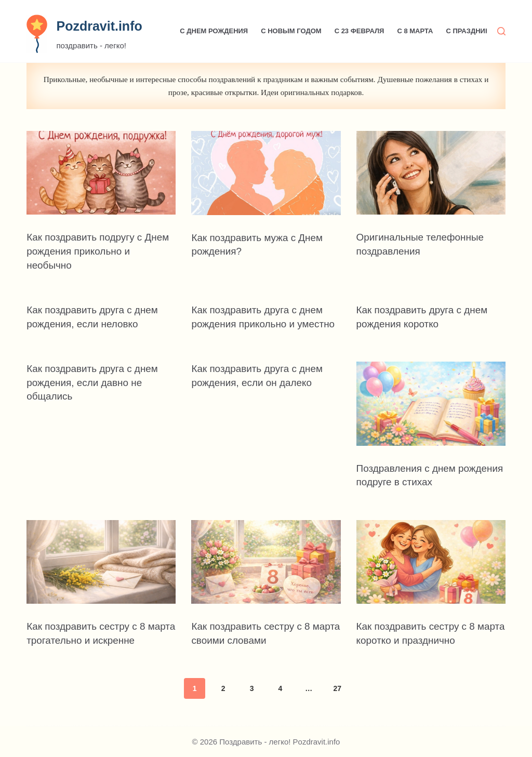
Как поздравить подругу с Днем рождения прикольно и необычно (96, 250)
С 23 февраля (360, 31)
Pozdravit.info (99, 26)
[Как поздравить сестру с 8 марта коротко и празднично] (431, 574)
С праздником (473, 31)
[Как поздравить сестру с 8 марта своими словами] (266, 574)
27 (337, 699)
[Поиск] (501, 31)
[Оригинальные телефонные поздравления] (431, 173)
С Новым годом (291, 31)
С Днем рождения (214, 31)
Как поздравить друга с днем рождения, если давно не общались (96, 394)
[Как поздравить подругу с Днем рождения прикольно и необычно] (101, 173)
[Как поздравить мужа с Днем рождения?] (266, 173)
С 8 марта (415, 31)
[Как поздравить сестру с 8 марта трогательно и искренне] (101, 574)
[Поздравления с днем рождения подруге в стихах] (431, 416)
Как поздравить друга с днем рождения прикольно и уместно (261, 322)
